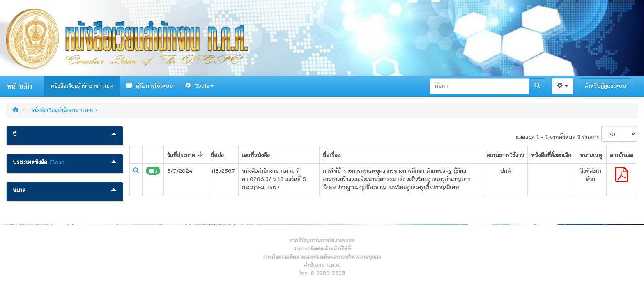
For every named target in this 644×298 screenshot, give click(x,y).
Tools (199, 86)
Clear (57, 162)
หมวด (19, 190)
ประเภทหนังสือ (30, 163)
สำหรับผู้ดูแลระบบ (605, 86)
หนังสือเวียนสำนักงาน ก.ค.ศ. (82, 86)
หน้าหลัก (19, 86)
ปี (15, 135)
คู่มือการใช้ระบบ (149, 86)
